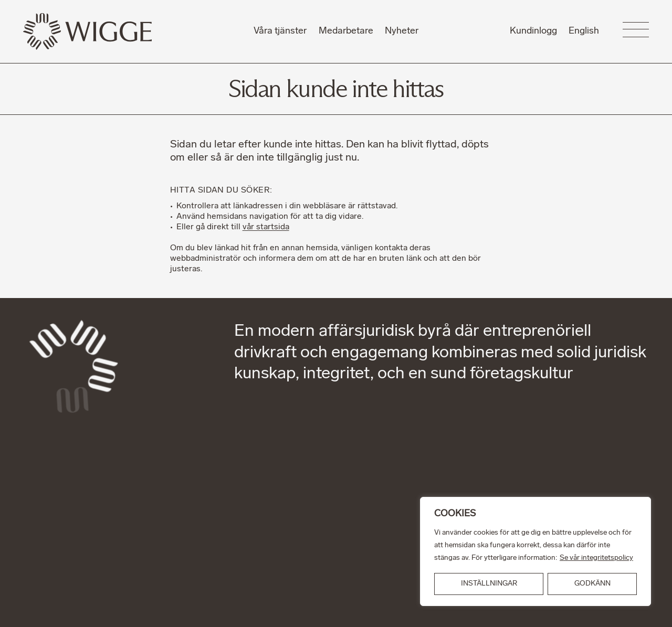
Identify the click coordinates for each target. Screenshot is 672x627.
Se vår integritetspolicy (596, 558)
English (584, 31)
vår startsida (266, 227)
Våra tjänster (280, 31)
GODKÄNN (592, 584)
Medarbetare (346, 31)
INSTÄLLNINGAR (489, 584)
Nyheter (402, 31)
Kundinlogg (533, 31)
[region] (535, 551)
